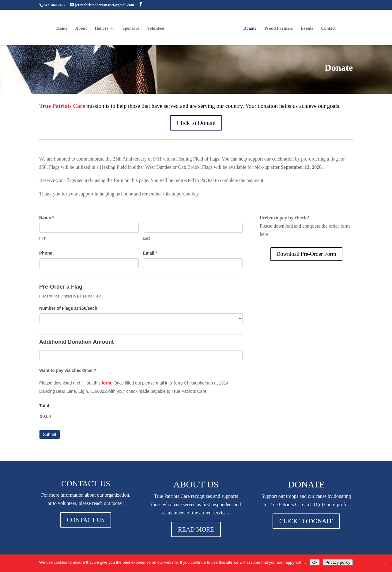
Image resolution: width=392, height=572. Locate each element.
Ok (315, 562)
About (82, 28)
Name (46, 218)
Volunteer (157, 28)
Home (62, 28)
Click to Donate (196, 123)
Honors (102, 28)
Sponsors (131, 28)
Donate (249, 28)
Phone (46, 253)
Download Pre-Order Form (306, 254)
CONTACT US (86, 520)
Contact (328, 28)
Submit (50, 434)
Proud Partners (278, 28)
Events (306, 28)
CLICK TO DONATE (306, 521)
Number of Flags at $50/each (68, 308)
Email (150, 253)
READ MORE (196, 529)
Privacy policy (338, 562)
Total (44, 406)
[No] (384, 563)
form (106, 383)
